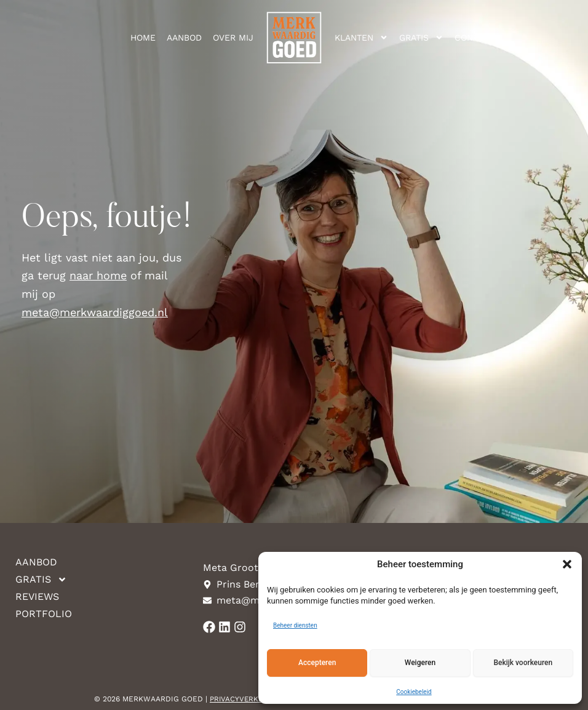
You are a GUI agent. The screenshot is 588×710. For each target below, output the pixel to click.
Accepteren (317, 663)
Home (143, 38)
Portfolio (42, 614)
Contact (474, 38)
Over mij (233, 38)
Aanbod (184, 38)
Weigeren (420, 663)
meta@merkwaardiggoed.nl (95, 312)
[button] (567, 564)
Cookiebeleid (414, 692)
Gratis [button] (421, 38)
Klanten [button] (361, 38)
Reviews (37, 596)
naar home (98, 275)
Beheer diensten (295, 625)
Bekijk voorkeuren (523, 663)
